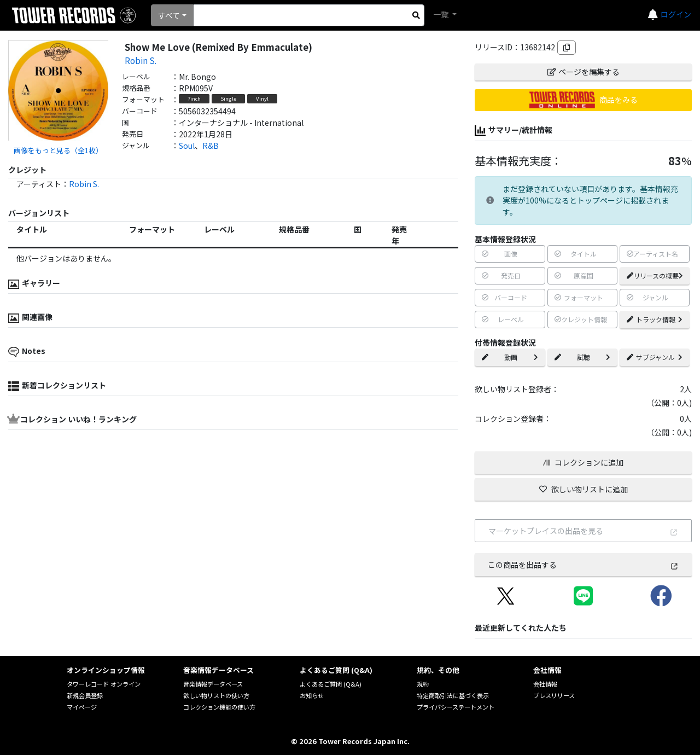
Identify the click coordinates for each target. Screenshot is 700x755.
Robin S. (141, 60)
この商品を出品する (583, 565)
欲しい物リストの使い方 (216, 695)
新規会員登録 (85, 695)
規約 (423, 684)
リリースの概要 (655, 275)
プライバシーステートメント (456, 707)
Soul (187, 146)
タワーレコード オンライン (104, 684)
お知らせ (312, 695)
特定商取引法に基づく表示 (453, 695)
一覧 (442, 14)
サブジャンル (655, 357)
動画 (510, 357)
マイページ (82, 707)
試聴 (582, 357)
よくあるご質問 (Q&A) (331, 684)
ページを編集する (584, 72)
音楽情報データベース (213, 684)
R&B (211, 146)
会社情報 (545, 684)
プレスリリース (554, 695)
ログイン (676, 14)
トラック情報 (655, 319)
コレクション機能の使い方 (219, 707)
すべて (169, 15)
